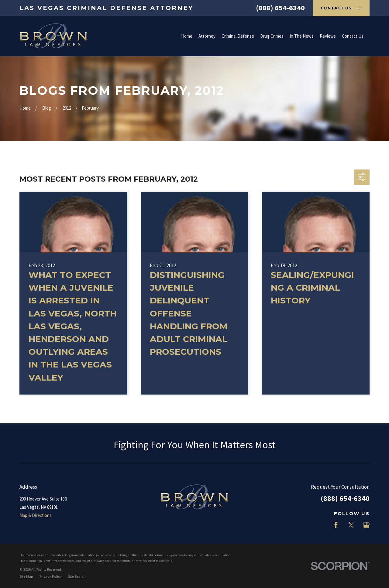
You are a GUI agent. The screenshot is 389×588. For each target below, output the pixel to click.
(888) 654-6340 (280, 8)
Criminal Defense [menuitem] (238, 36)
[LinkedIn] (321, 525)
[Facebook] (336, 525)
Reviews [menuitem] (328, 36)
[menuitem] (26, 577)
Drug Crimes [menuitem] (272, 36)
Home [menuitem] (187, 36)
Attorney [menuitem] (207, 36)
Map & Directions (36, 515)
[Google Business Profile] (366, 525)
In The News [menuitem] (302, 36)
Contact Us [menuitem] (353, 36)
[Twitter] (351, 525)
